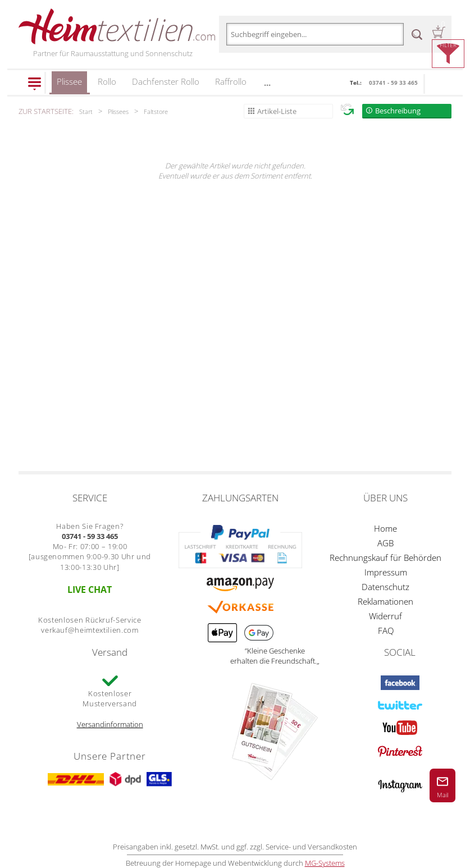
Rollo (107, 81)
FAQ (386, 631)
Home (385, 528)
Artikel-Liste (277, 111)
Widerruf (385, 616)
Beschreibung (398, 111)
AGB (385, 543)
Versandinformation (110, 724)
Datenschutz (385, 587)
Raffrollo (231, 81)
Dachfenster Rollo (166, 81)
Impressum (386, 572)
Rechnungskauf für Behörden (385, 558)
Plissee (69, 85)
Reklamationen (385, 601)
